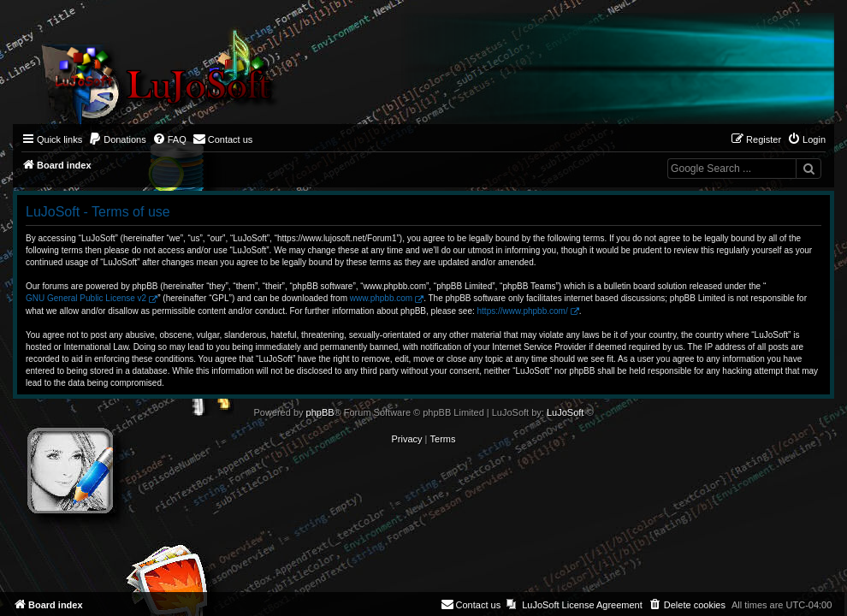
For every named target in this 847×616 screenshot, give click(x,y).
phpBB (320, 412)
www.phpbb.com (381, 298)
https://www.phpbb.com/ (523, 311)
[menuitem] (117, 139)
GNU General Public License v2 (86, 298)
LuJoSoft (565, 412)
